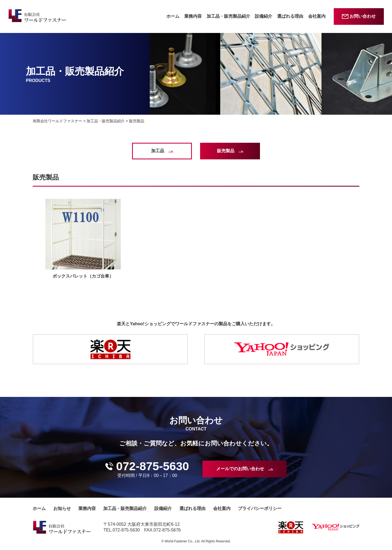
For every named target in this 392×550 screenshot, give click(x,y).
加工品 (158, 151)
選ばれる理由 (290, 16)
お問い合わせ (363, 16)
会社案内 (317, 16)
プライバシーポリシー (260, 508)
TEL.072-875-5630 (122, 530)
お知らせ (62, 508)
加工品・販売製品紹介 (228, 16)
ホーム (173, 16)
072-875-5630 (152, 466)
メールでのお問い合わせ (240, 469)
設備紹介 (264, 16)
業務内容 (193, 16)
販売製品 (226, 151)
